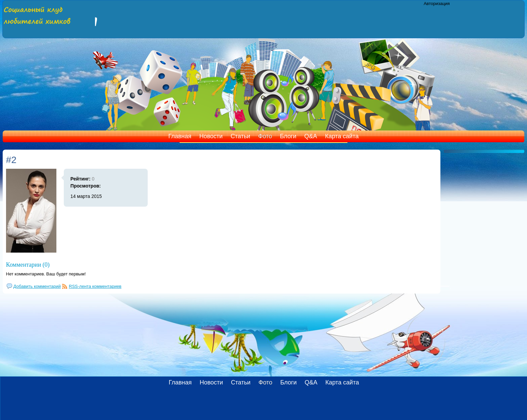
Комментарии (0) (28, 265)
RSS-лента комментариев (95, 286)
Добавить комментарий (37, 286)
